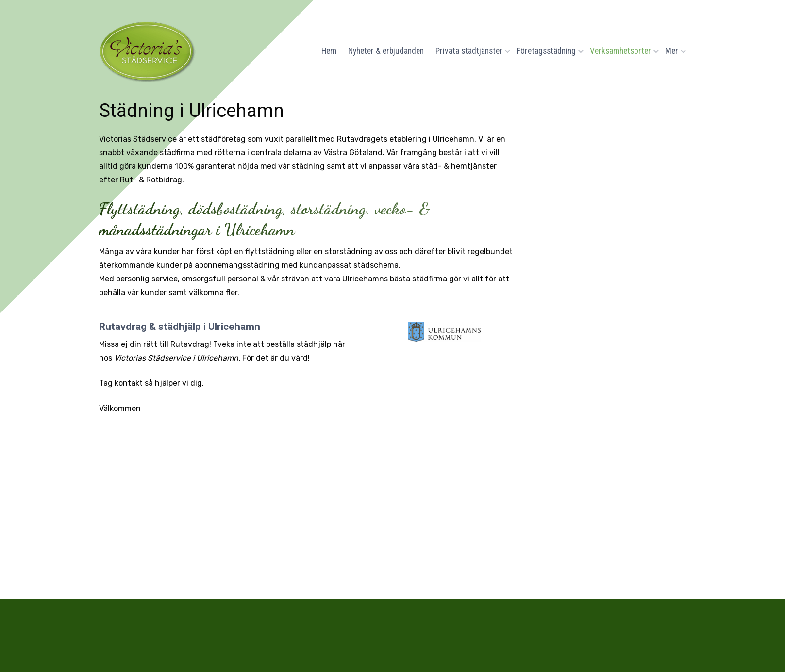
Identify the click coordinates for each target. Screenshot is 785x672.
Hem (329, 51)
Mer (673, 51)
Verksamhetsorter (622, 51)
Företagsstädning (547, 51)
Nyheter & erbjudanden (386, 51)
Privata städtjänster (470, 51)
